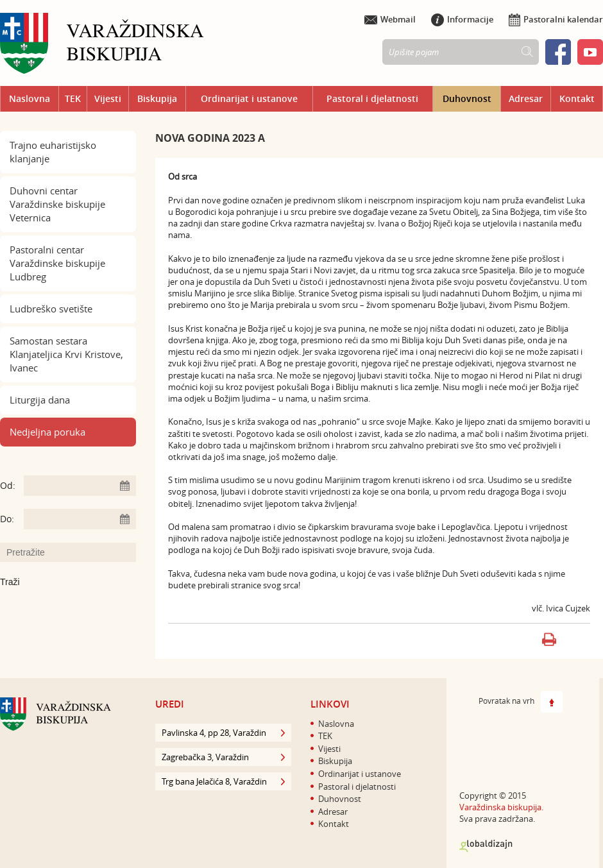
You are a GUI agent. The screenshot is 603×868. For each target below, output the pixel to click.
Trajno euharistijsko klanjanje (53, 152)
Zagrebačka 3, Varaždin (223, 757)
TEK (73, 98)
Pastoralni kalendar (556, 19)
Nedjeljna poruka (47, 432)
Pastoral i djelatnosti (372, 98)
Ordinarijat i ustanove (249, 98)
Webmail (390, 19)
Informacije (462, 19)
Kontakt (577, 98)
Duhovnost (467, 98)
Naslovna (30, 98)
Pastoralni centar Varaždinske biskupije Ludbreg (57, 263)
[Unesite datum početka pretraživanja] (80, 486)
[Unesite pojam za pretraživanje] (74, 552)
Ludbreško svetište (51, 309)
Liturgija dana (40, 400)
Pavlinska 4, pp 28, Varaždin (223, 733)
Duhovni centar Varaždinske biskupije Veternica (57, 204)
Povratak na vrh (521, 702)
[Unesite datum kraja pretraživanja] (80, 519)
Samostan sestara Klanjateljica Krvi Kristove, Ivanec (66, 354)
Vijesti (108, 98)
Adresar (526, 98)
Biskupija (157, 98)
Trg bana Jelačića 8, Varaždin (223, 781)
